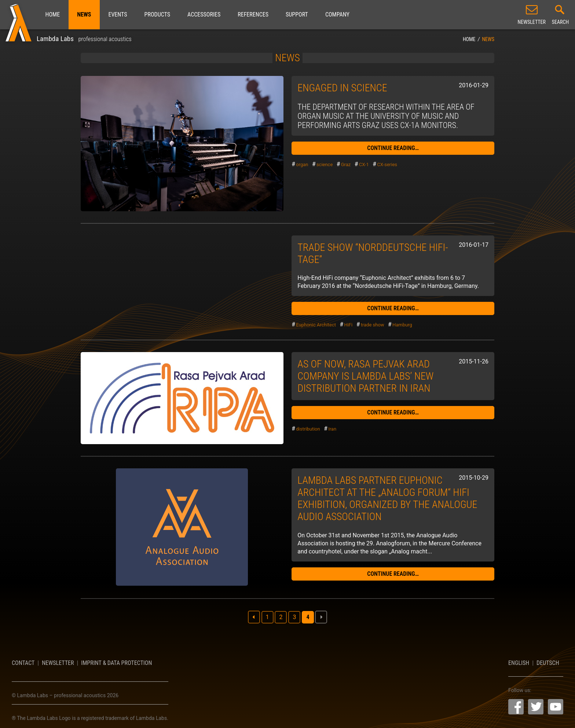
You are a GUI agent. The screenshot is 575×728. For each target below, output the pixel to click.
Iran (332, 429)
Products (157, 14)
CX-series (387, 164)
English (519, 663)
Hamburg (402, 325)
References (253, 14)
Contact (23, 663)
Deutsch (548, 663)
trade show (373, 325)
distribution (308, 429)
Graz (346, 164)
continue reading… (393, 148)
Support (297, 14)
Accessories (204, 14)
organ (302, 164)
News (84, 14)
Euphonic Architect (316, 325)
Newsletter (58, 663)
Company (337, 14)
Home (53, 14)
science (325, 164)
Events (118, 14)
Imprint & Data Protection (116, 663)
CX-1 (364, 164)
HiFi (348, 325)
